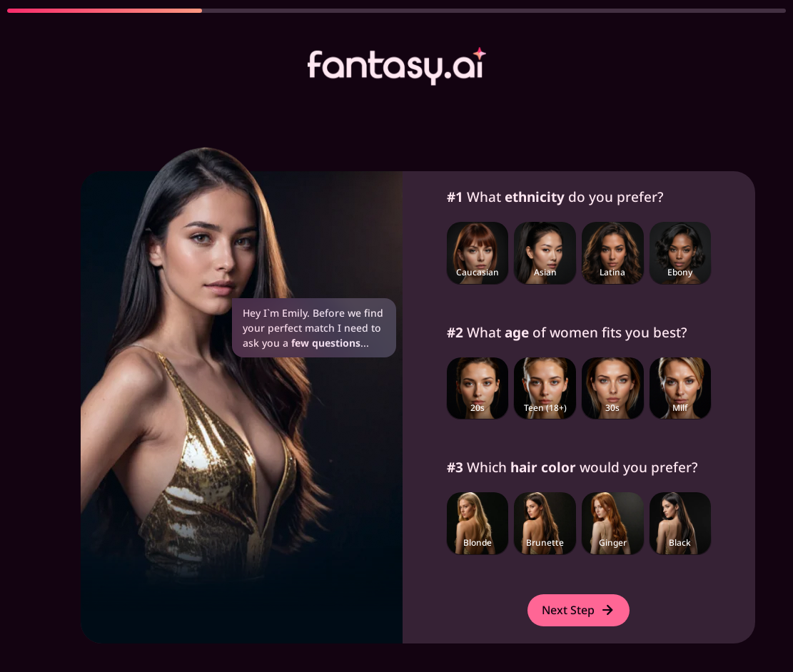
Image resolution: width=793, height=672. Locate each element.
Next (579, 610)
